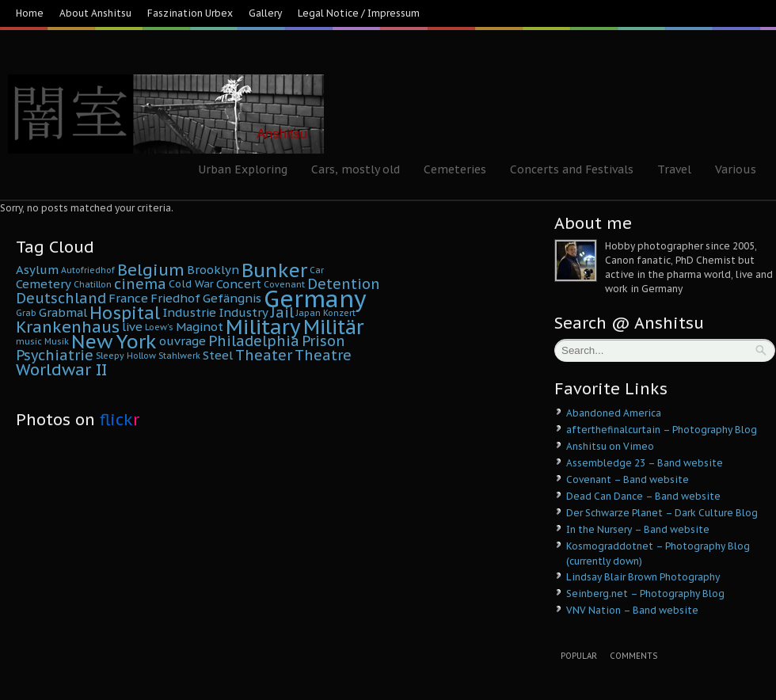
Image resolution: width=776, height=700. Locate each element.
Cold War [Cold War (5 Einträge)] (191, 284)
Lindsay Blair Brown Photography (643, 577)
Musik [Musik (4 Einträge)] (57, 341)
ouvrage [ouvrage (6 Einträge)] (183, 341)
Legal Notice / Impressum (359, 13)
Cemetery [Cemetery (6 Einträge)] (44, 284)
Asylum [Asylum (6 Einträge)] (37, 270)
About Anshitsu (95, 13)
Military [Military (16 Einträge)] (263, 327)
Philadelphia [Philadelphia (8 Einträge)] (254, 341)
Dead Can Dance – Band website (643, 496)
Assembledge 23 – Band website (645, 463)
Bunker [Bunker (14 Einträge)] (274, 270)
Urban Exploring (243, 169)
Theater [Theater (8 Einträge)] (264, 355)
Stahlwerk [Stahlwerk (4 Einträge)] (179, 356)
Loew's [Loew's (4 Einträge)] (159, 327)
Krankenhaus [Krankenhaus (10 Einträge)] (68, 327)
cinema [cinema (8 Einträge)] (140, 284)
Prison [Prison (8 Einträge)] (323, 341)
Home (30, 13)
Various (736, 169)
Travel (674, 169)
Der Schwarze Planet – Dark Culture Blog (662, 513)
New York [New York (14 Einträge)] (114, 341)
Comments (633, 656)
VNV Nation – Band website (632, 610)
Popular (579, 656)
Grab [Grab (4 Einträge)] (26, 313)
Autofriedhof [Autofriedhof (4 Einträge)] (88, 270)
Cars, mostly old (356, 169)
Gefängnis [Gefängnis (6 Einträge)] (232, 298)
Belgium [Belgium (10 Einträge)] (151, 270)
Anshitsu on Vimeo (610, 446)
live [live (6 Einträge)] (132, 327)
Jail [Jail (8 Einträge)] (282, 312)
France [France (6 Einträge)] (128, 298)
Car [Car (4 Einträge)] (317, 270)
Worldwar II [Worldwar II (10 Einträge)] (61, 369)
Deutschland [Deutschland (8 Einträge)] (61, 298)
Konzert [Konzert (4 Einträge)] (339, 313)
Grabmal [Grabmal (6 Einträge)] (63, 312)
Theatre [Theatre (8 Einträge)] (323, 355)
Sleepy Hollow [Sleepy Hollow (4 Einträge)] (126, 356)
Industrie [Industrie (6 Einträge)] (189, 312)
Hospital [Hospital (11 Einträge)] (125, 313)
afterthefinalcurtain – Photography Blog (662, 430)
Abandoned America (614, 413)
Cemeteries (455, 169)
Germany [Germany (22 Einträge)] (315, 299)
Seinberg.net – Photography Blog (645, 593)
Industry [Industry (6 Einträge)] (243, 312)
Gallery (265, 13)
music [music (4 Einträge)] (29, 341)
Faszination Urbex (190, 13)
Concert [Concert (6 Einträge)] (239, 284)
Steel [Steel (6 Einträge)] (218, 355)
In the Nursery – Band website (638, 529)
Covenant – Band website (628, 479)
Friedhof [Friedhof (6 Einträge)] (175, 298)
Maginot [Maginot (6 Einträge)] (200, 327)
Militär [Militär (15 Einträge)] (333, 327)
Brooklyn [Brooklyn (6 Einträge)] (213, 270)
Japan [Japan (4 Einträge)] (308, 313)
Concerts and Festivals (572, 169)
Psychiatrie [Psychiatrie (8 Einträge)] (55, 355)
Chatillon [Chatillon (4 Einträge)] (93, 284)
